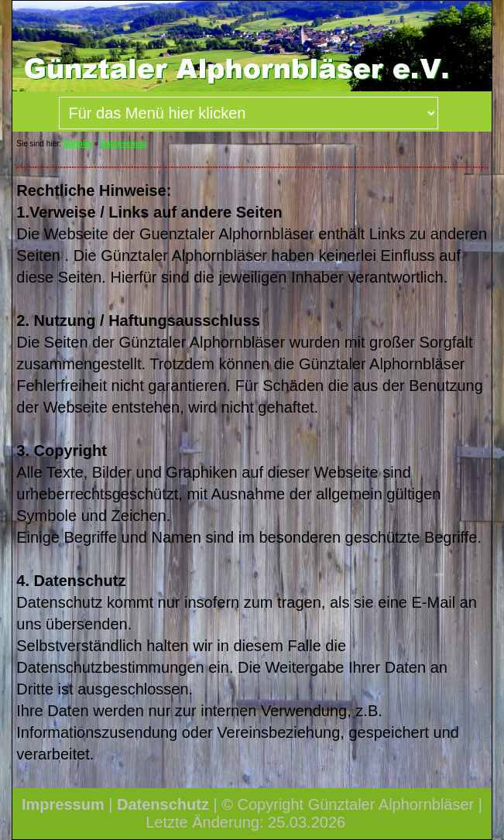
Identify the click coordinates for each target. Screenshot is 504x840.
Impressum (63, 804)
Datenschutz (123, 144)
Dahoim (78, 144)
